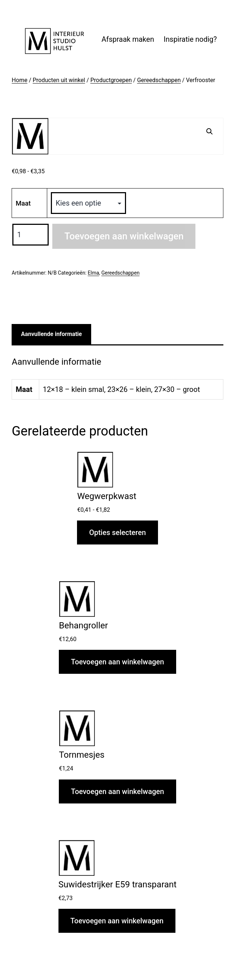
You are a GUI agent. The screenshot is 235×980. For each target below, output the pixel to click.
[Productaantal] (31, 235)
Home (19, 80)
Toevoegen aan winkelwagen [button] (117, 662)
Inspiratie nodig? (190, 39)
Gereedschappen (159, 80)
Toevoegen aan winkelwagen (124, 236)
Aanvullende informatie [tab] (52, 334)
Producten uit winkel (59, 80)
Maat (23, 203)
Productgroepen (111, 80)
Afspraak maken (128, 39)
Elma (94, 273)
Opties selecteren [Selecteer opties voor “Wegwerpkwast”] (117, 532)
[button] (210, 131)
